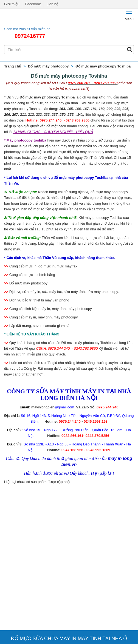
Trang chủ (13, 66)
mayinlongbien (43, 407)
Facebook (33, 4)
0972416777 (30, 36)
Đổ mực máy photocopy (48, 66)
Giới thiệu (12, 4)
